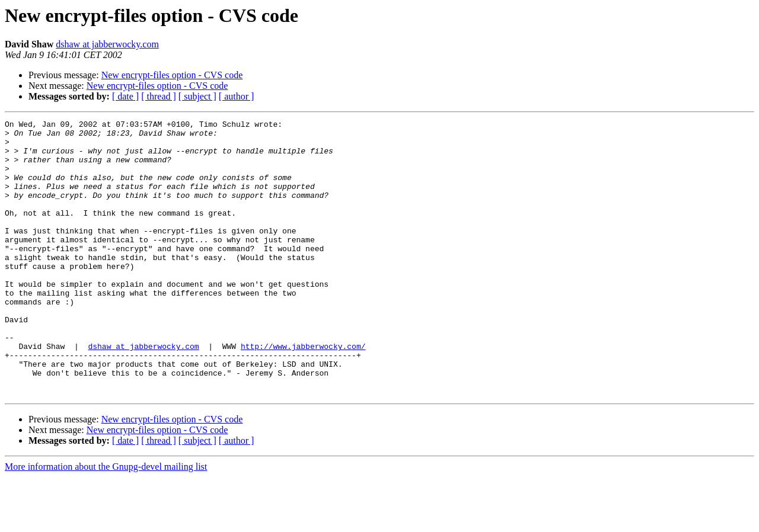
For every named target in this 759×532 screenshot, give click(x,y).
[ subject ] (197, 96)
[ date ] (125, 96)
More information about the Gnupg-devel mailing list (106, 522)
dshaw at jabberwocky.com (107, 44)
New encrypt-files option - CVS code (172, 75)
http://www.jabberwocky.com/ (303, 392)
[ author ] (237, 96)
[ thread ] (159, 96)
